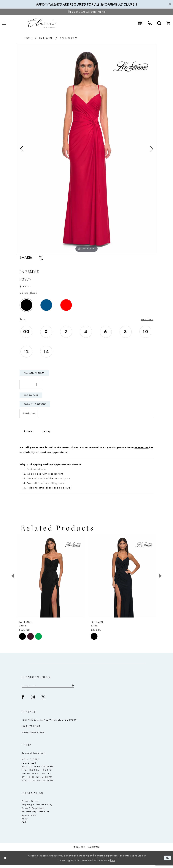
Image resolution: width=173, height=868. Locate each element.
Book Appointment (36, 407)
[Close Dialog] (6, 861)
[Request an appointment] (87, 12)
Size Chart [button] (146, 320)
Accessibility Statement (35, 815)
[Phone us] (150, 23)
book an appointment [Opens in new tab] (54, 455)
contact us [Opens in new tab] (142, 450)
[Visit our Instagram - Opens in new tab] (33, 700)
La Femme (46, 38)
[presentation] (51, 579)
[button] (4, 23)
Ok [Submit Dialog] (167, 861)
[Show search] (159, 23)
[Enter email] (48, 689)
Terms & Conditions (33, 811)
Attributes (29, 416)
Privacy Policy (30, 804)
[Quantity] (31, 385)
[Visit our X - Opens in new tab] (43, 700)
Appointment (29, 818)
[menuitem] (4, 23)
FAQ (24, 825)
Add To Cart (32, 397)
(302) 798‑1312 (31, 729)
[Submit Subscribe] (73, 689)
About (25, 822)
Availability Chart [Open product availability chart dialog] (35, 374)
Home (28, 38)
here (113, 864)
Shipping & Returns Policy (37, 808)
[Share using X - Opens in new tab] (41, 258)
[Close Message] (170, 4)
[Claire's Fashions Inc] (42, 23)
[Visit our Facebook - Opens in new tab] (23, 700)
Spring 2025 (69, 38)
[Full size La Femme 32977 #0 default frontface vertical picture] (87, 149)
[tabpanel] (87, 149)
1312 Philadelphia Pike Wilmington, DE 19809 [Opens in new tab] (49, 723)
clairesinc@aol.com (33, 736)
